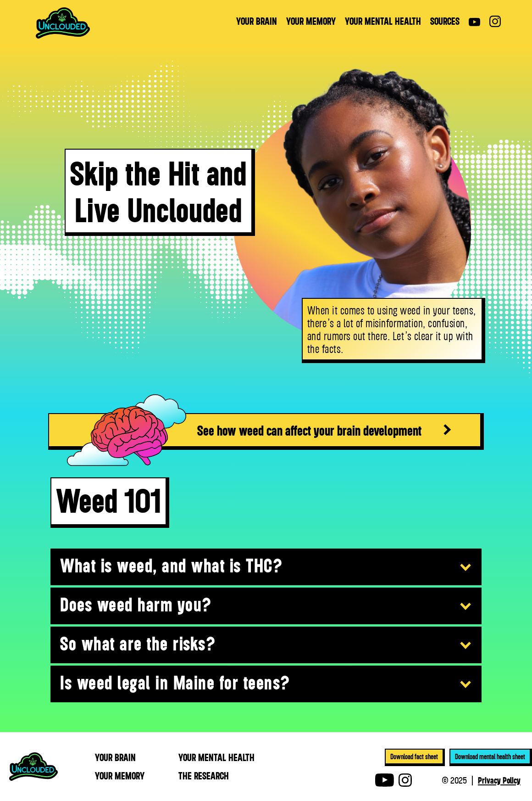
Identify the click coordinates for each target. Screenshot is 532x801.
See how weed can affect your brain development (309, 430)
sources (445, 21)
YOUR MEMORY (311, 21)
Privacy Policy (499, 780)
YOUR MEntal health (216, 757)
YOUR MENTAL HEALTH (383, 21)
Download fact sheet (414, 756)
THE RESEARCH (204, 776)
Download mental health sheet (490, 756)
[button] (266, 567)
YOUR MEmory (120, 776)
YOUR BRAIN (257, 21)
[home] (63, 23)
